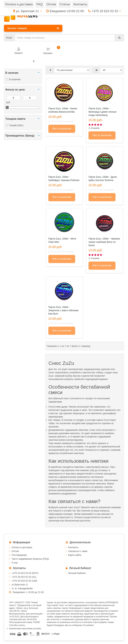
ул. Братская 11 (27, 11)
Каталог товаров (33, 28)
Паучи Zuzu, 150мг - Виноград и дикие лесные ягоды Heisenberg (102, 112)
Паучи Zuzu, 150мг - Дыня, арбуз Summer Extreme (103, 179)
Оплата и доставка (22, 547)
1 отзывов (94, 128)
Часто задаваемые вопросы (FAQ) (30, 559)
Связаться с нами (78, 551)
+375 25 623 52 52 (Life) (24, 581)
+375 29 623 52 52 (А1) (24, 577)
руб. (8, 102)
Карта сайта (75, 555)
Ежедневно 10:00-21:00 (65, 11)
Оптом (15, 551)
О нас (15, 563)
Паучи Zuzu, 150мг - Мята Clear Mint (62, 240)
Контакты (73, 547)
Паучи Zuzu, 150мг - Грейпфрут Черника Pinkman (64, 179)
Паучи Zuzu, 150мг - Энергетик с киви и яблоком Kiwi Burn (63, 310)
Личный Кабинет (77, 573)
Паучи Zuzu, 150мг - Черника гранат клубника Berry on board (104, 242)
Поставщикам (19, 555)
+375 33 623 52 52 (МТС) (25, 573)
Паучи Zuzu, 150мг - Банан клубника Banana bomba (63, 110)
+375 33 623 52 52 (105, 11)
